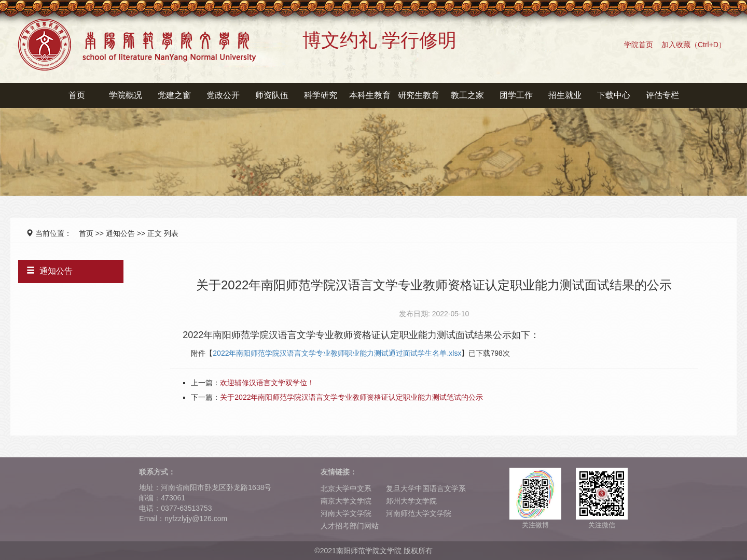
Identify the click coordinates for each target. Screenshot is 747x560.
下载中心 (614, 95)
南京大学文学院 (346, 501)
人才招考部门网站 (350, 526)
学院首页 (639, 45)
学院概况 (126, 95)
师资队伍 (272, 95)
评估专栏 (662, 95)
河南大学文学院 (346, 513)
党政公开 (223, 95)
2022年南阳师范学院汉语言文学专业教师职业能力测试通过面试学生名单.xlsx (337, 353)
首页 (77, 95)
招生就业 (565, 95)
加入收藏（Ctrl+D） (694, 45)
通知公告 (120, 233)
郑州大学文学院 (411, 501)
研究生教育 (419, 95)
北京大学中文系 (346, 488)
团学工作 (516, 95)
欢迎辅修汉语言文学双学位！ (267, 383)
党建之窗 (174, 95)
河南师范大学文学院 (419, 513)
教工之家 (467, 95)
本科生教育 (370, 95)
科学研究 (321, 95)
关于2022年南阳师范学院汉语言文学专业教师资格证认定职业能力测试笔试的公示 (351, 397)
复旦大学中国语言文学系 (426, 488)
